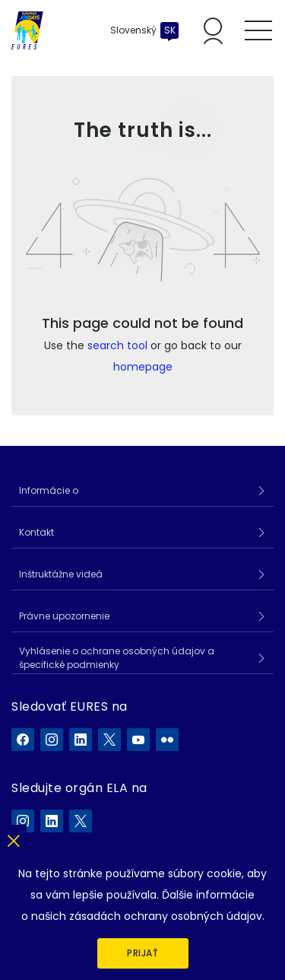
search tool (117, 345)
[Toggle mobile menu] (258, 30)
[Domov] (27, 30)
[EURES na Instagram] (52, 740)
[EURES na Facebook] (23, 740)
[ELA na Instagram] (23, 821)
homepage (143, 367)
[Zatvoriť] (13, 838)
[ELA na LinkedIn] (52, 821)
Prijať (142, 953)
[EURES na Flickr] (167, 740)
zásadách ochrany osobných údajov (166, 916)
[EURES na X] (109, 740)
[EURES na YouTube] (138, 740)
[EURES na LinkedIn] (81, 740)
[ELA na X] (81, 821)
